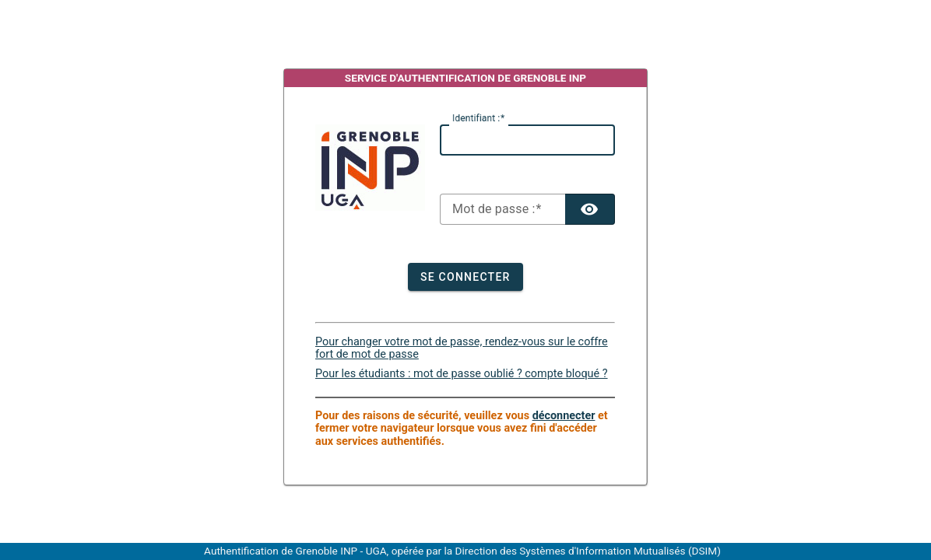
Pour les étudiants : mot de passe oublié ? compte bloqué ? (462, 374)
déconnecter (564, 416)
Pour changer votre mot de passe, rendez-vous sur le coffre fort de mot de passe (462, 348)
